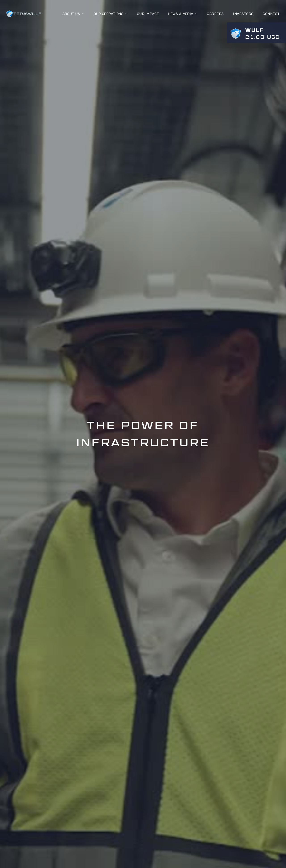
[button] (71, 14)
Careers (215, 14)
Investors (243, 14)
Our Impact (147, 14)
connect (271, 14)
